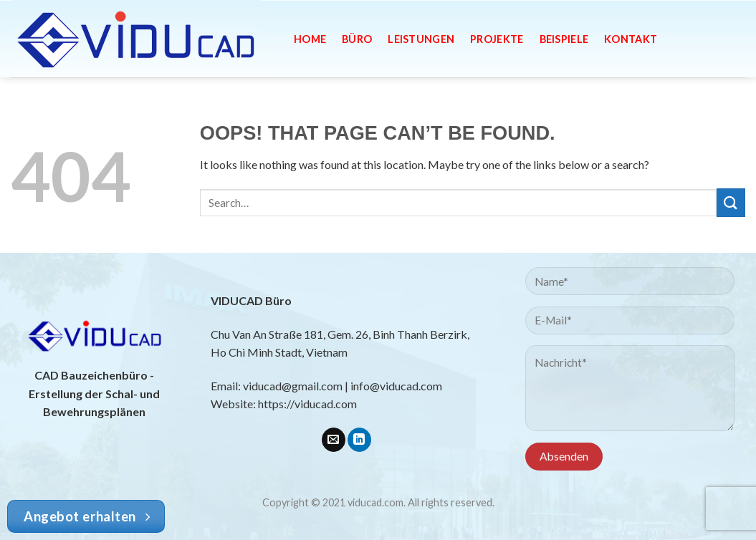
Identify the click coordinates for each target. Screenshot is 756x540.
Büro (357, 39)
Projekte (497, 39)
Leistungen (421, 39)
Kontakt (631, 39)
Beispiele (564, 39)
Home (310, 39)
